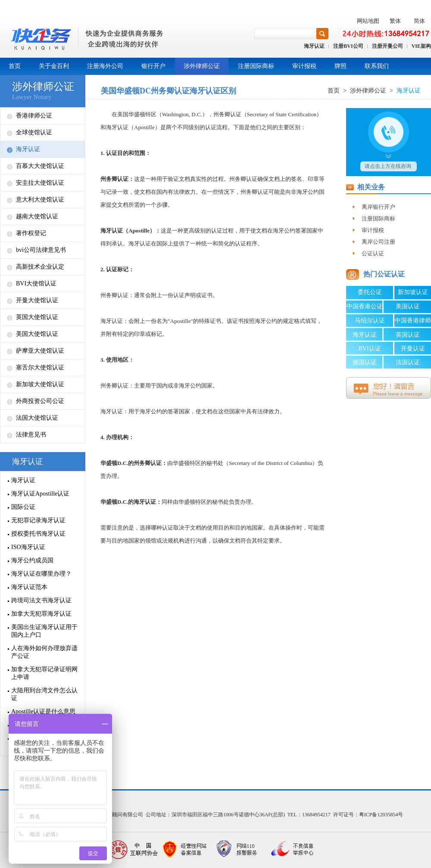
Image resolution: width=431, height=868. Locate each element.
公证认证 (373, 253)
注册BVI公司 (348, 46)
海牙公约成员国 (32, 560)
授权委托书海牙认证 (38, 534)
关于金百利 (54, 66)
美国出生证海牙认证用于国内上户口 (44, 631)
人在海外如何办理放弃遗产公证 (44, 652)
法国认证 (408, 362)
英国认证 (408, 335)
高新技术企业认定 (40, 267)
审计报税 (304, 66)
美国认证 (408, 306)
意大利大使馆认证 (40, 200)
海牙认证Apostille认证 (40, 494)
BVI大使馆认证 (36, 284)
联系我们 (377, 66)
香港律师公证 (34, 116)
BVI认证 (369, 349)
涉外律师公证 (202, 66)
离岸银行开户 (378, 207)
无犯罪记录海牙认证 (38, 520)
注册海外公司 (105, 66)
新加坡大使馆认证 (40, 384)
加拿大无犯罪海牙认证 (41, 614)
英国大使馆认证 (37, 317)
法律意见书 (31, 435)
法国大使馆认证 (37, 418)
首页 (15, 66)
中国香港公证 (365, 306)
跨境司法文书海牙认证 (41, 600)
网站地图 (368, 21)
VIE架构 (421, 46)
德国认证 (365, 362)
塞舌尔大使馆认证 (40, 367)
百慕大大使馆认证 (40, 166)
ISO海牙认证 (28, 547)
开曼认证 (413, 349)
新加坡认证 (413, 292)
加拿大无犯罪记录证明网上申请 (44, 673)
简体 (419, 21)
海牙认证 (314, 46)
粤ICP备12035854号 (381, 815)
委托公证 (370, 292)
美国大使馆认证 (37, 334)
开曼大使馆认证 (37, 300)
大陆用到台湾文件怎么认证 (44, 694)
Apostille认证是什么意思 (43, 711)
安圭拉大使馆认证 (40, 183)
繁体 (395, 21)
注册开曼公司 (387, 46)
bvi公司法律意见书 (41, 250)
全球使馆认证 (34, 132)
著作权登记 (31, 233)
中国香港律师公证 (413, 322)
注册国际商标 (256, 66)
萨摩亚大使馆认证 (40, 351)
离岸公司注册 (378, 242)
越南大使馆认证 (37, 216)
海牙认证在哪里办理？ (41, 574)
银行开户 (153, 66)
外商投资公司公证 (40, 401)
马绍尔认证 (370, 321)
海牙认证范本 (29, 587)
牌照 (340, 66)
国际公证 (23, 507)
